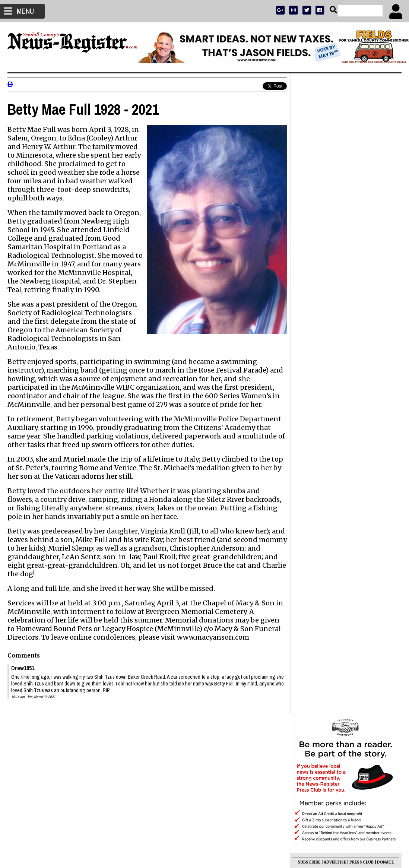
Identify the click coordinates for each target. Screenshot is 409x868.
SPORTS (332, 241)
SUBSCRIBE (309, 221)
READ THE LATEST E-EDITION (346, 231)
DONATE (385, 221)
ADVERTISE (335, 221)
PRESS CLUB (362, 221)
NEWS (315, 241)
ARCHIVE (373, 241)
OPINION (353, 241)
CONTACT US (360, 251)
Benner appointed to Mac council (339, 548)
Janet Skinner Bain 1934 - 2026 (335, 599)
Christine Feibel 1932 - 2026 (331, 608)
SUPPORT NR (331, 251)
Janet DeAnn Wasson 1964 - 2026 (338, 617)
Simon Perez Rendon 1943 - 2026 (339, 626)
